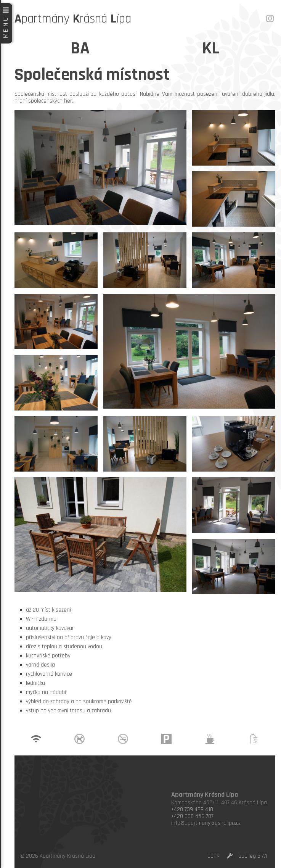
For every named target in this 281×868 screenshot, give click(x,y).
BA (80, 48)
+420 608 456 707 (192, 816)
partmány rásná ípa (73, 19)
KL (211, 48)
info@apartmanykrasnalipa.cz (206, 823)
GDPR (214, 856)
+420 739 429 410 (192, 809)
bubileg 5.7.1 (253, 856)
